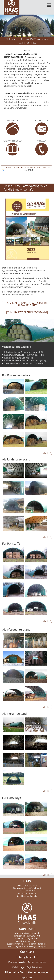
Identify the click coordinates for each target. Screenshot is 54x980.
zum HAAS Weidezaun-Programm (27, 312)
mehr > (47, 453)
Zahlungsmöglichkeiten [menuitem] (27, 967)
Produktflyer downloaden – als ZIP (28, 169)
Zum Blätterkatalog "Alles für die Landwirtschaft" (27, 304)
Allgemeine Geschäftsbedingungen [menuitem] (27, 972)
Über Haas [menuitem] (27, 952)
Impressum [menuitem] (27, 977)
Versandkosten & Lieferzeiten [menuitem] (27, 962)
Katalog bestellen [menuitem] (27, 957)
